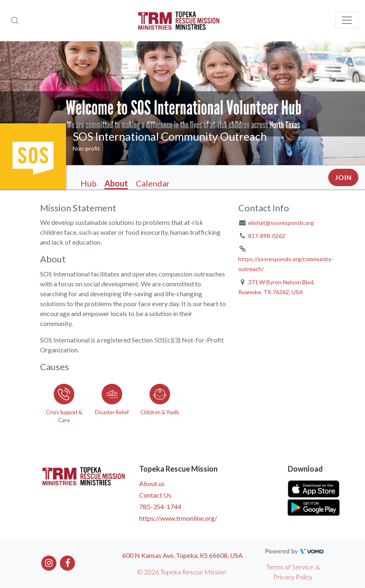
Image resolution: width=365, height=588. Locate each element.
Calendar (153, 183)
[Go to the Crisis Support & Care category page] (64, 402)
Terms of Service (290, 567)
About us (152, 483)
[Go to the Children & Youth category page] (160, 402)
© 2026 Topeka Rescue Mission (181, 572)
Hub (89, 183)
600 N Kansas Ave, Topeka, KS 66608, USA (182, 555)
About (116, 183)
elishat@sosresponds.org (281, 223)
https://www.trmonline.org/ (178, 518)
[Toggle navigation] (347, 20)
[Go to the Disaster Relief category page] (112, 402)
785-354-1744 (160, 507)
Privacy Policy (293, 577)
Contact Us (155, 495)
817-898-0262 (267, 236)
